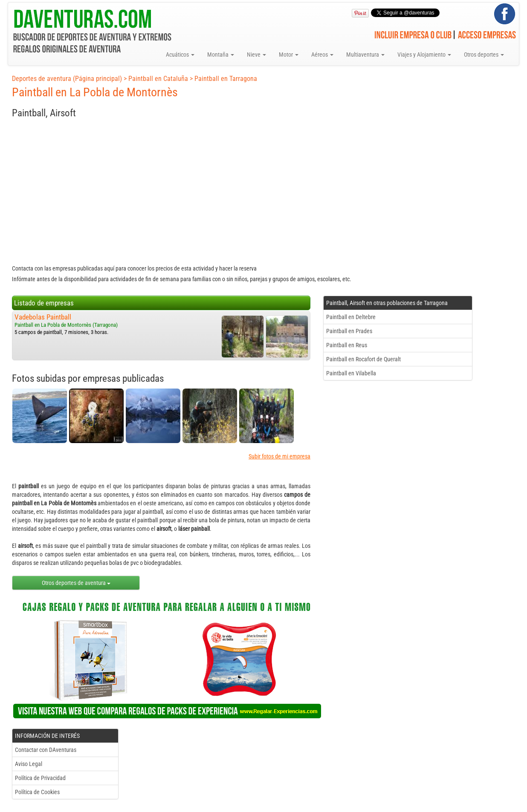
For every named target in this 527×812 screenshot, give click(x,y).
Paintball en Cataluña (158, 79)
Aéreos (322, 55)
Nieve (256, 55)
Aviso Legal (29, 764)
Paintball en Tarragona (226, 79)
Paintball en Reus (347, 345)
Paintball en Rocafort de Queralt (363, 359)
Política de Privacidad (40, 778)
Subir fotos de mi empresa (279, 456)
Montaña (221, 55)
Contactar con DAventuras (46, 750)
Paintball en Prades (349, 331)
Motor (289, 55)
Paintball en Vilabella (351, 373)
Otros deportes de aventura (76, 583)
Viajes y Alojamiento (424, 55)
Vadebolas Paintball (43, 317)
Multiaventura (365, 55)
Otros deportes (484, 55)
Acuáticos (180, 55)
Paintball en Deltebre (351, 317)
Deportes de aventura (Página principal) (67, 79)
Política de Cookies (37, 792)
